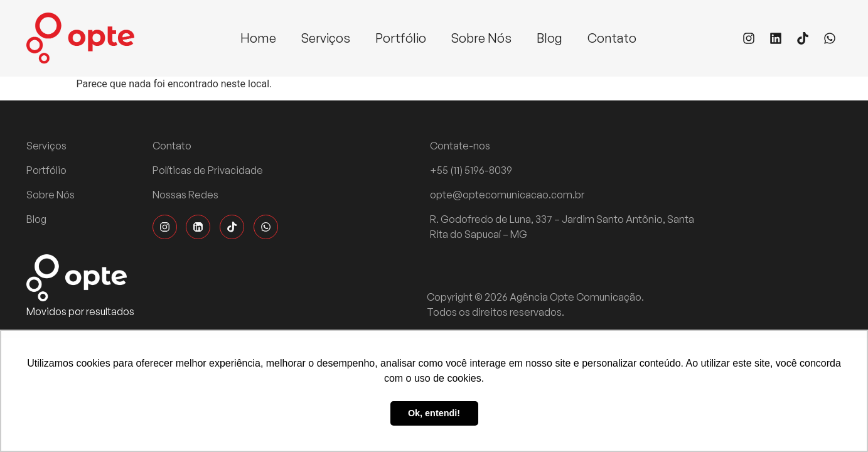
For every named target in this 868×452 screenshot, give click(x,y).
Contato (612, 38)
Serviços (326, 38)
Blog (549, 38)
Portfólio (401, 38)
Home (258, 38)
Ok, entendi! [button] (434, 413)
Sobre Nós (481, 38)
